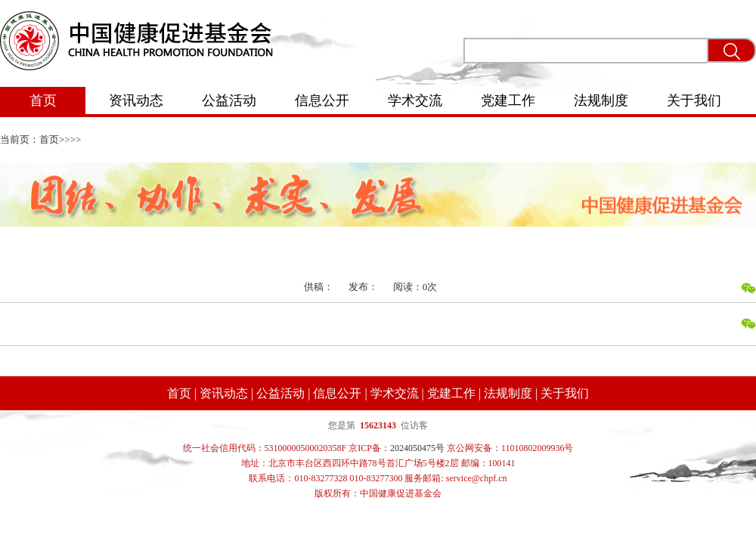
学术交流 (415, 100)
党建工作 (508, 100)
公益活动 (229, 100)
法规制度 (601, 100)
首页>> (55, 139)
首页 (43, 100)
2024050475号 (417, 448)
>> (76, 139)
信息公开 (322, 100)
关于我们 (694, 100)
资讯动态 (136, 100)
